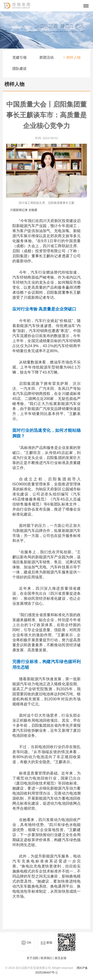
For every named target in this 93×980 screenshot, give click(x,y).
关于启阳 (32, 958)
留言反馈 (61, 958)
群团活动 (46, 58)
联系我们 (46, 958)
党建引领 (19, 58)
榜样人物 (74, 58)
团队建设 (19, 69)
